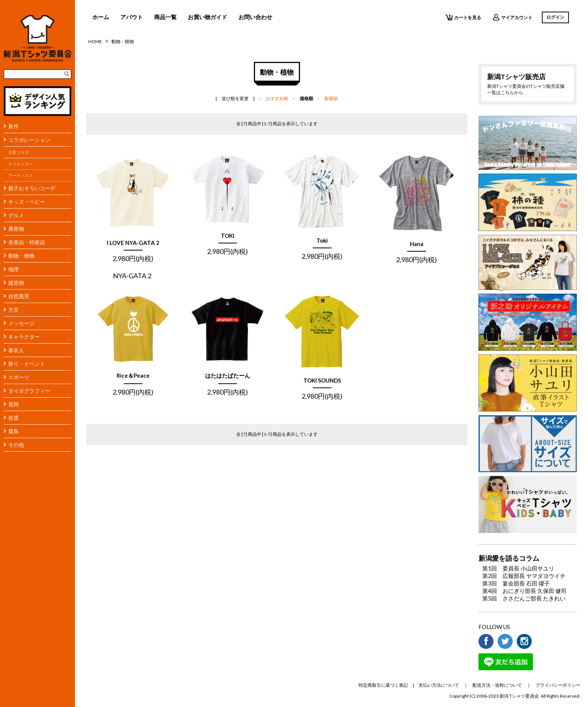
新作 (13, 126)
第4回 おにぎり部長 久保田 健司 (524, 591)
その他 (16, 445)
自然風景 (19, 296)
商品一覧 (165, 17)
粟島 (13, 431)
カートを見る (463, 17)
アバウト (132, 17)
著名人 (16, 350)
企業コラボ (19, 152)
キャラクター (24, 337)
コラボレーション (29, 140)
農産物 (16, 229)
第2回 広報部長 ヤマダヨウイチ (524, 576)
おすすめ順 (277, 98)
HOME (95, 41)
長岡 (13, 404)
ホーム (101, 17)
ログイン (555, 17)
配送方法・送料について (497, 685)
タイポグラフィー (29, 391)
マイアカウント (512, 17)
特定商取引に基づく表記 (383, 685)
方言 (13, 310)
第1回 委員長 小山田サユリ (518, 568)
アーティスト (21, 176)
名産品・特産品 (27, 242)
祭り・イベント (27, 364)
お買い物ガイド (208, 17)
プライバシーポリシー (558, 685)
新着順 (331, 98)
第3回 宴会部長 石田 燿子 (516, 583)
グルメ (16, 215)
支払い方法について (439, 685)
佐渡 (13, 418)
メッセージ (21, 323)
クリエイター (21, 164)
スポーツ (19, 377)
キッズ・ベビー (27, 202)
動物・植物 (21, 256)
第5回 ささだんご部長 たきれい (524, 598)
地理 (13, 269)
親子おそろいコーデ (32, 188)
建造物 (16, 283)
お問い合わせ (255, 17)
